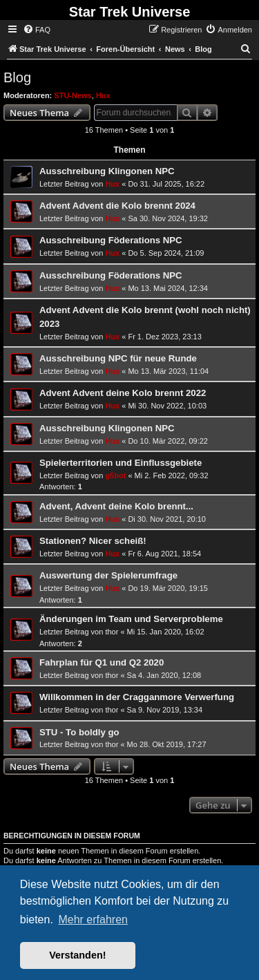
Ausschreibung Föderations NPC (111, 240)
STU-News (73, 95)
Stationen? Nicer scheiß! (93, 541)
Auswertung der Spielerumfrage (108, 575)
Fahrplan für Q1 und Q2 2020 (102, 662)
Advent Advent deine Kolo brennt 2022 (123, 393)
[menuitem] (37, 30)
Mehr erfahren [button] (93, 920)
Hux (103, 95)
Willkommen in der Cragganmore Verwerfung (137, 697)
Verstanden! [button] (77, 955)
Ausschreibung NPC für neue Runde (118, 358)
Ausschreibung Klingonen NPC (107, 171)
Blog (17, 77)
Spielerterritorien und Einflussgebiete (121, 463)
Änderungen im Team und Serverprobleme (131, 619)
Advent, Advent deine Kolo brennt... (116, 506)
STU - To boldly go (79, 732)
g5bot (115, 475)
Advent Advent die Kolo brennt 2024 (117, 206)
